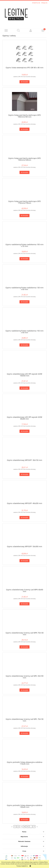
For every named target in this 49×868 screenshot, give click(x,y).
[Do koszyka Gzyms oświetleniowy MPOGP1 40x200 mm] (24, 518)
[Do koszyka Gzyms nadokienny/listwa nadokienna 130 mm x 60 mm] (24, 302)
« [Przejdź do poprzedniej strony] (12, 827)
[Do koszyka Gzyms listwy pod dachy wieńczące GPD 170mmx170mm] (24, 216)
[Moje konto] (31, 31)
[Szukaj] (18, 30)
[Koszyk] (43, 30)
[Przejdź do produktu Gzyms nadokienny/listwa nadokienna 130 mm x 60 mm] (24, 276)
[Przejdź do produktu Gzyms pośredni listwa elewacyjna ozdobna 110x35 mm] (24, 751)
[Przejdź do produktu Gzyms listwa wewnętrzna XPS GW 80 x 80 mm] (24, 54)
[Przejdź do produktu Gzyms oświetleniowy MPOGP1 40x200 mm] (24, 492)
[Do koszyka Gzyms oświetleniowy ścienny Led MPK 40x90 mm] (24, 604)
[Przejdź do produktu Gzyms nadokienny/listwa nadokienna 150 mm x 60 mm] (24, 319)
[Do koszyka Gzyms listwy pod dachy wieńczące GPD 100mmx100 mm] (24, 129)
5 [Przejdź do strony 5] (27, 827)
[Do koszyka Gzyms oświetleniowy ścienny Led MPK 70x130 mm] (24, 647)
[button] (6, 31)
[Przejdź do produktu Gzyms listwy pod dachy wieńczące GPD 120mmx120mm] (24, 147)
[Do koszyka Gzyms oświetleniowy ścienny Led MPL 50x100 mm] (24, 690)
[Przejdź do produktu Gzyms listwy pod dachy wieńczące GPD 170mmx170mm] (24, 190)
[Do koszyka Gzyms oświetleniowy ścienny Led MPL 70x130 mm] (24, 733)
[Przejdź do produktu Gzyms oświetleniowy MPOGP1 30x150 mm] (24, 449)
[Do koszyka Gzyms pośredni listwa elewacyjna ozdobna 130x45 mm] (24, 820)
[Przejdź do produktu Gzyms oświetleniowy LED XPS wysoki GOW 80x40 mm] (24, 406)
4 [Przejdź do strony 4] (24, 827)
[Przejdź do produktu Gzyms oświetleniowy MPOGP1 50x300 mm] (24, 535)
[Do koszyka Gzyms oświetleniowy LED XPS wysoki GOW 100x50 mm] (24, 388)
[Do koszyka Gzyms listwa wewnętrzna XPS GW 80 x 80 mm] (24, 82)
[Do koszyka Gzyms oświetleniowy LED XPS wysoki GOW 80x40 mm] (24, 431)
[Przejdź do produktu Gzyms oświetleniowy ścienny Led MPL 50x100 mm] (24, 664)
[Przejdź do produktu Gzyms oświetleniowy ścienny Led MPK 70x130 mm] (24, 621)
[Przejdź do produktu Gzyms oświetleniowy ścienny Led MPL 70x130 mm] (24, 708)
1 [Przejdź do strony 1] (15, 827)
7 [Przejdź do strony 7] (34, 827)
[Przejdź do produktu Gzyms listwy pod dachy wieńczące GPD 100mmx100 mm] (24, 101)
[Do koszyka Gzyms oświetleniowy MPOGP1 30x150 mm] (24, 474)
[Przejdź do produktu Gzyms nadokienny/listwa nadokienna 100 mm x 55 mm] (24, 233)
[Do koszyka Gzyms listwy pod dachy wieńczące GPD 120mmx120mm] (24, 172)
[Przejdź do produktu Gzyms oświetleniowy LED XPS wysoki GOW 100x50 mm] (24, 362)
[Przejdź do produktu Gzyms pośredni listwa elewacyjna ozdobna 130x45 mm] (24, 794)
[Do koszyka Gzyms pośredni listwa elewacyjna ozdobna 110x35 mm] (24, 776)
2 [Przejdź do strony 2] (18, 827)
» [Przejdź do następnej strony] (37, 827)
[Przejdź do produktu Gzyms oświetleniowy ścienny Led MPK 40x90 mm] (24, 578)
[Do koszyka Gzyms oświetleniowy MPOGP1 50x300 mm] (24, 561)
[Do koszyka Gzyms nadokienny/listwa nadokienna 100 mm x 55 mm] (24, 259)
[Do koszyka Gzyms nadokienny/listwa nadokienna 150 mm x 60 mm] (24, 345)
